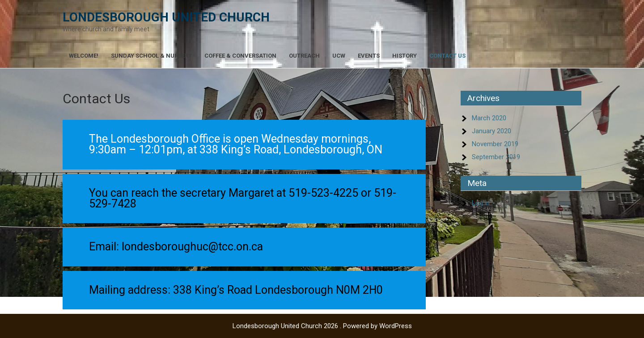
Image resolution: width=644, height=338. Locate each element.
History (405, 56)
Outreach (304, 56)
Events (369, 56)
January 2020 (491, 131)
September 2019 (496, 157)
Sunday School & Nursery (151, 56)
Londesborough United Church (166, 17)
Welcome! (84, 56)
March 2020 (489, 118)
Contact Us (447, 56)
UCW (339, 56)
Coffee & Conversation (240, 56)
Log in (481, 203)
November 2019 (495, 144)
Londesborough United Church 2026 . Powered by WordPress (322, 326)
